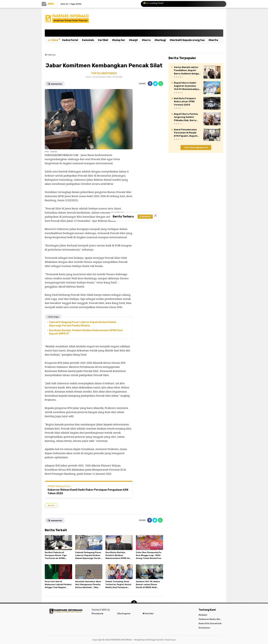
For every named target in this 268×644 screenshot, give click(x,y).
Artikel (104, 40)
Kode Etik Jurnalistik (210, 623)
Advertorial (71, 40)
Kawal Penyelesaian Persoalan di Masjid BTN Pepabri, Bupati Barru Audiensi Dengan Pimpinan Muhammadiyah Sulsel (187, 133)
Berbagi (161, 40)
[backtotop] (134, 603)
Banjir (134, 40)
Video (55, 40)
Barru (147, 40)
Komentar (55, 84)
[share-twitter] (155, 84)
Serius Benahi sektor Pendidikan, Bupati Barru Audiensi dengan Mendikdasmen (187, 71)
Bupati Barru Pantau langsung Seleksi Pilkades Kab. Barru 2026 (186, 117)
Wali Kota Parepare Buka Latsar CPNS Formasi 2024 (185, 101)
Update (145, 217)
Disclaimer (204, 628)
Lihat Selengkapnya (196, 147)
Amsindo (89, 40)
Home (51, 4)
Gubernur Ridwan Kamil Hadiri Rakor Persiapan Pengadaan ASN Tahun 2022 (88, 492)
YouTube (148, 614)
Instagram (124, 614)
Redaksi (203, 615)
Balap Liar (119, 40)
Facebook (97, 614)
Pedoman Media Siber (210, 619)
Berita (214, 40)
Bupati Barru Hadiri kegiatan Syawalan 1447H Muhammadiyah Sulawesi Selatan (187, 86)
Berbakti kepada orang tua (188, 40)
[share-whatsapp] (161, 84)
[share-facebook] (150, 84)
